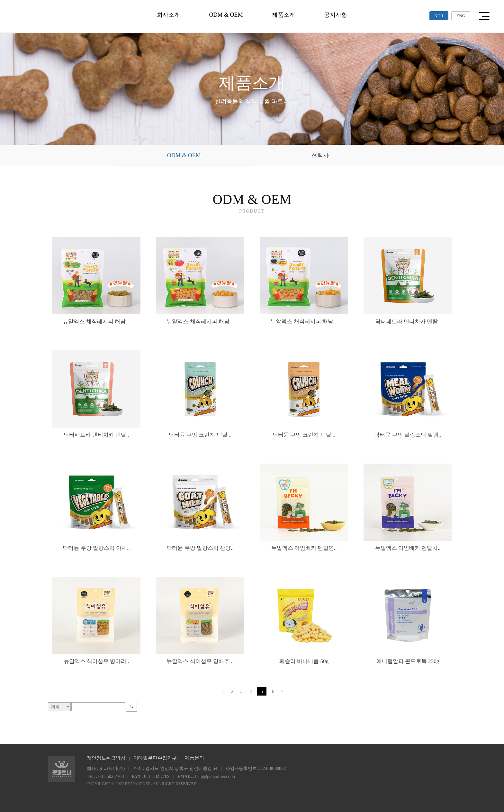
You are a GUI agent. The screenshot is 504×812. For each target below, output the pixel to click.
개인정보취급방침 (106, 758)
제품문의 (194, 758)
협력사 (320, 155)
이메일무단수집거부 (155, 758)
